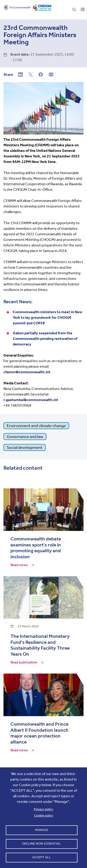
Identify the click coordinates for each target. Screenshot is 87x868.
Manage (42, 830)
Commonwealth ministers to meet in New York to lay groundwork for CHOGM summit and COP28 (47, 318)
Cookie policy (44, 815)
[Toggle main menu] (81, 10)
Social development (25, 447)
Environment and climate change (36, 426)
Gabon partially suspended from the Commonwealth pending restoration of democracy (45, 339)
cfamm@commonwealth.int (27, 372)
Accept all (42, 857)
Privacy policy (43, 809)
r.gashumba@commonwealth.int (31, 400)
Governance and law (25, 437)
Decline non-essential (42, 844)
